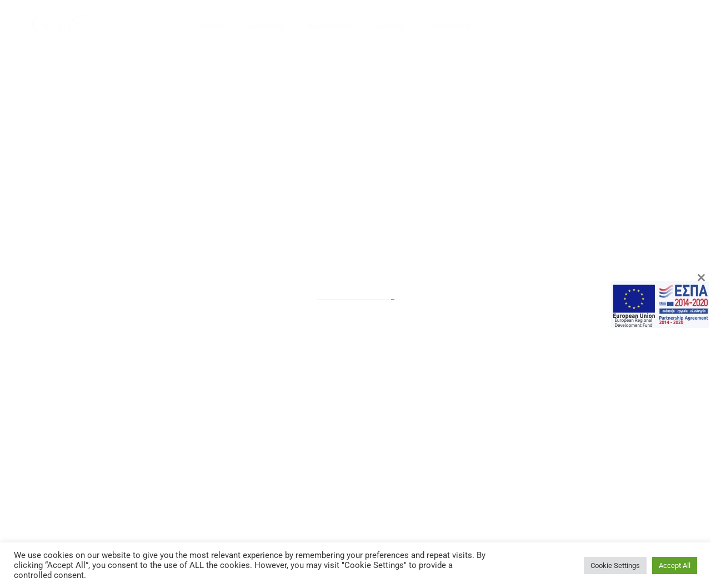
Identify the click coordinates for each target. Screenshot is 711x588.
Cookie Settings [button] (615, 565)
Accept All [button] (675, 565)
